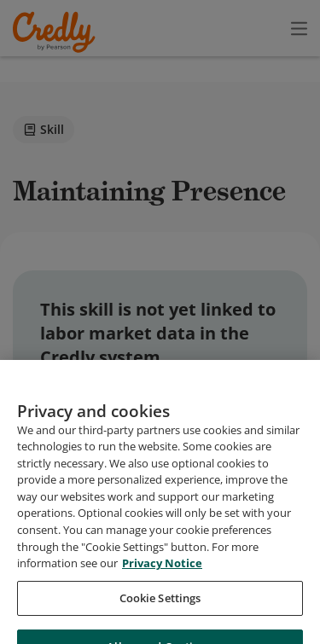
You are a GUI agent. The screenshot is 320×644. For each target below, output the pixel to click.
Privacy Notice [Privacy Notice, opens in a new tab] (162, 612)
